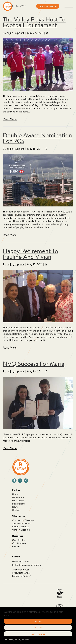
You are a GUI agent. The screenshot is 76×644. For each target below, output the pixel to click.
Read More (10, 119)
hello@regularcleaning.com (27, 565)
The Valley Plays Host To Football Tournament (34, 22)
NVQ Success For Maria (34, 364)
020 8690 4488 (21, 561)
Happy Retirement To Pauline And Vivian (31, 254)
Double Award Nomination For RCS (37, 138)
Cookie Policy (9, 639)
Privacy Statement (22, 639)
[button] (69, 7)
